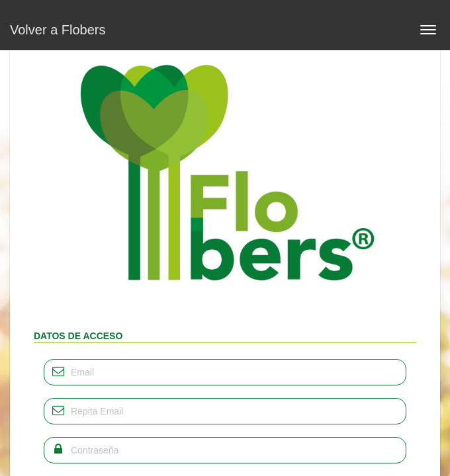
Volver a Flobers (58, 30)
